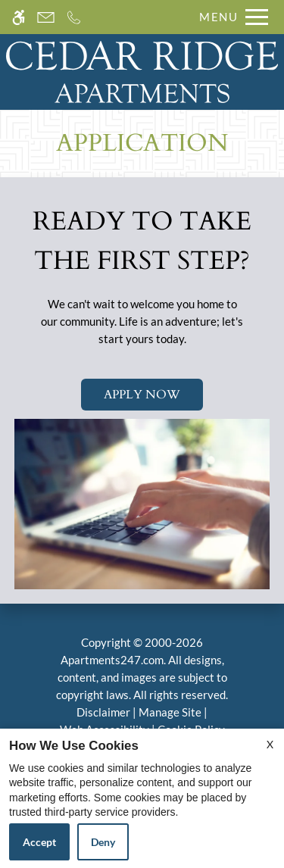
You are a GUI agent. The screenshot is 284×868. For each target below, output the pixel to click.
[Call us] (74, 17)
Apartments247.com (112, 660)
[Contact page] (46, 17)
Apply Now (142, 395)
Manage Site (170, 712)
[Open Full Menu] (230, 17)
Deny (103, 842)
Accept (39, 842)
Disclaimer (103, 712)
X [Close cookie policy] (270, 744)
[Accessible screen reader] (19, 17)
